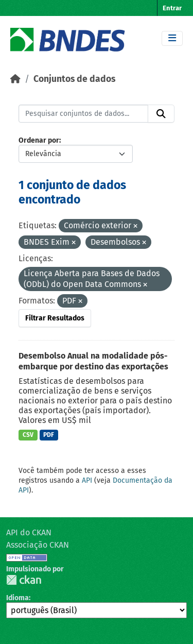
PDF (49, 435)
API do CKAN (29, 532)
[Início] (15, 79)
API (87, 480)
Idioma (17, 598)
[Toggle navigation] (172, 38)
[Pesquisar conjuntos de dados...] (83, 114)
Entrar (172, 8)
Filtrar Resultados (55, 318)
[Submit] (161, 114)
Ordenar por (39, 140)
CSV (28, 435)
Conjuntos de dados (74, 79)
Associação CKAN (38, 545)
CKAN (24, 580)
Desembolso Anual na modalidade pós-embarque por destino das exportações (93, 361)
